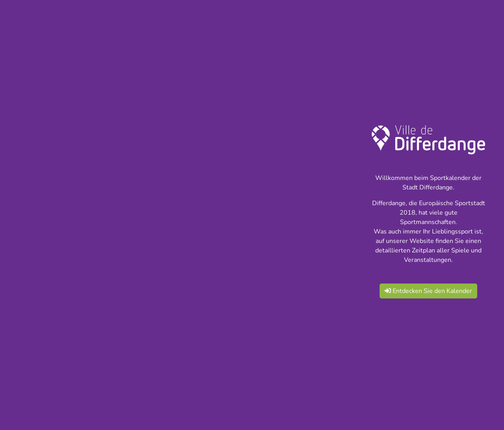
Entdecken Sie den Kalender (428, 291)
